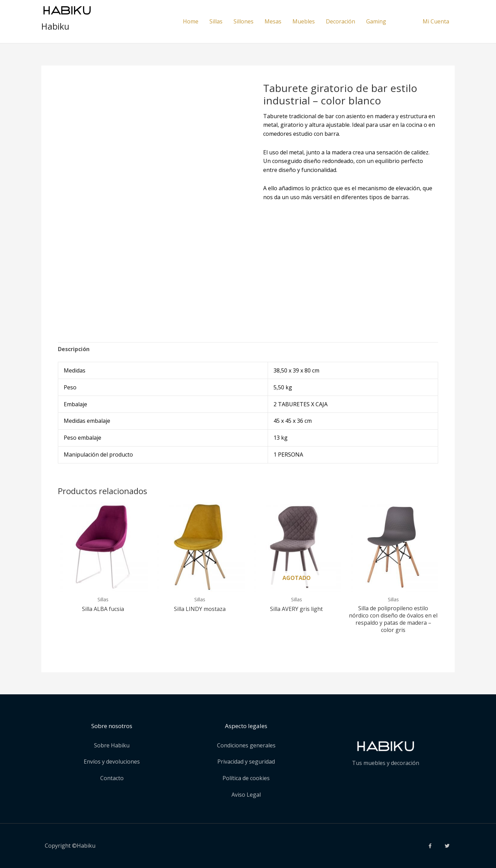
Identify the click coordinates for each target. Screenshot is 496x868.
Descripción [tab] (74, 349)
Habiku (55, 26)
